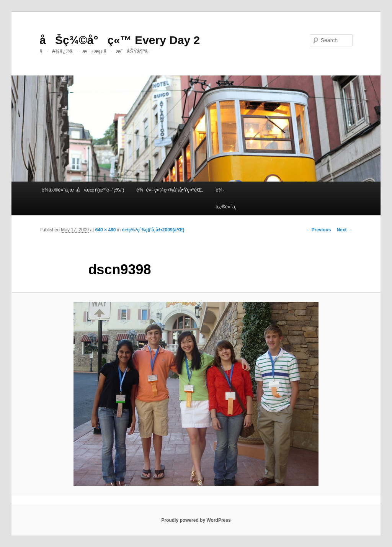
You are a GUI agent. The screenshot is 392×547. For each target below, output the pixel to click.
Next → (344, 230)
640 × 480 (106, 230)
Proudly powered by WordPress (196, 520)
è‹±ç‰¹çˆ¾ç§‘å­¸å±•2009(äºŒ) (153, 230)
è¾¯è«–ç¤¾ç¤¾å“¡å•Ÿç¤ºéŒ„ (170, 190)
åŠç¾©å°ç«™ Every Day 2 (120, 40)
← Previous (318, 230)
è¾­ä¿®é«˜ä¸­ (226, 198)
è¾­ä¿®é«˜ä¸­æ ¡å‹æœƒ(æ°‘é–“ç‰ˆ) (83, 190)
